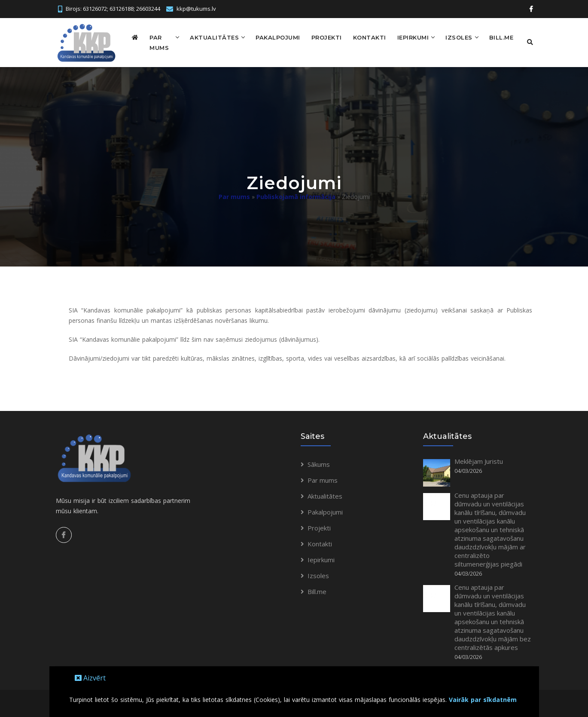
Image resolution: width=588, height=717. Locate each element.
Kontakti (368, 37)
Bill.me (500, 37)
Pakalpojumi (277, 37)
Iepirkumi (411, 37)
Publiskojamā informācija (296, 196)
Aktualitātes (213, 37)
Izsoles (458, 37)
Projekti (325, 37)
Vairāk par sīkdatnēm (483, 700)
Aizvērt (90, 678)
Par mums (159, 42)
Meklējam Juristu (479, 461)
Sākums (319, 464)
